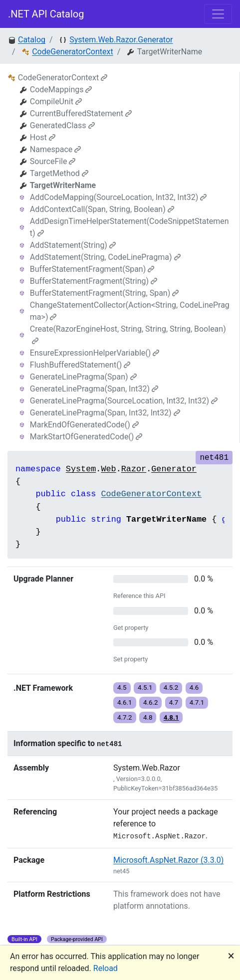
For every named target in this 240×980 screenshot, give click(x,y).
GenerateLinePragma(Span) (83, 377)
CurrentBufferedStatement (81, 113)
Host (43, 137)
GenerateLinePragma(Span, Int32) (94, 389)
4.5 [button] (122, 687)
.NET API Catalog (46, 14)
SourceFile (53, 161)
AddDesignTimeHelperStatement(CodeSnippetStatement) (129, 227)
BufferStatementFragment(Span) (92, 269)
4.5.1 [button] (145, 687)
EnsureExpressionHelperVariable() (95, 353)
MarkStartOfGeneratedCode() (86, 437)
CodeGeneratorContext (72, 52)
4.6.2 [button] (151, 702)
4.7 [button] (174, 702)
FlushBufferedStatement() (80, 365)
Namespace (55, 149)
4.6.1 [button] (125, 702)
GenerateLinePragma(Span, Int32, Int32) (105, 413)
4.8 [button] (148, 717)
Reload (106, 968)
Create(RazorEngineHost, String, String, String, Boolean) (128, 334)
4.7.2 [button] (125, 717)
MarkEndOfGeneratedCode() (84, 425)
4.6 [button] (194, 687)
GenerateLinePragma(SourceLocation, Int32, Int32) (124, 401)
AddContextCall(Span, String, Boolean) (102, 209)
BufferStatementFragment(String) (94, 281)
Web (108, 469)
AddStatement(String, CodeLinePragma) (105, 257)
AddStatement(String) (73, 245)
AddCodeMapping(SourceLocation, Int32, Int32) (118, 197)
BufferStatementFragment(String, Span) (104, 293)
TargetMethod (59, 173)
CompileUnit (56, 101)
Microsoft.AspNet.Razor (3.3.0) (168, 860)
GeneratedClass (62, 125)
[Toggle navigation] (218, 14)
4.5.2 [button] (171, 687)
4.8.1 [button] (171, 717)
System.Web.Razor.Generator (121, 40)
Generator (174, 469)
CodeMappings (61, 90)
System (81, 469)
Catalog (32, 40)
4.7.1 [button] (197, 702)
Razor (134, 469)
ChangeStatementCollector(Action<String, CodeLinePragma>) (130, 311)
